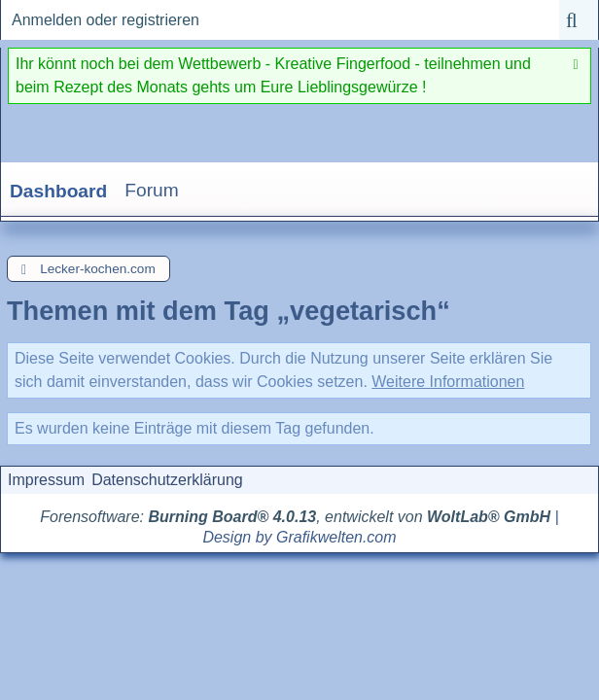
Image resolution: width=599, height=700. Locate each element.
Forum (151, 190)
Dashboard (58, 191)
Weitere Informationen (448, 382)
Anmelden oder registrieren (106, 20)
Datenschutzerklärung (167, 480)
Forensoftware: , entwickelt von (295, 517)
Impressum (46, 480)
